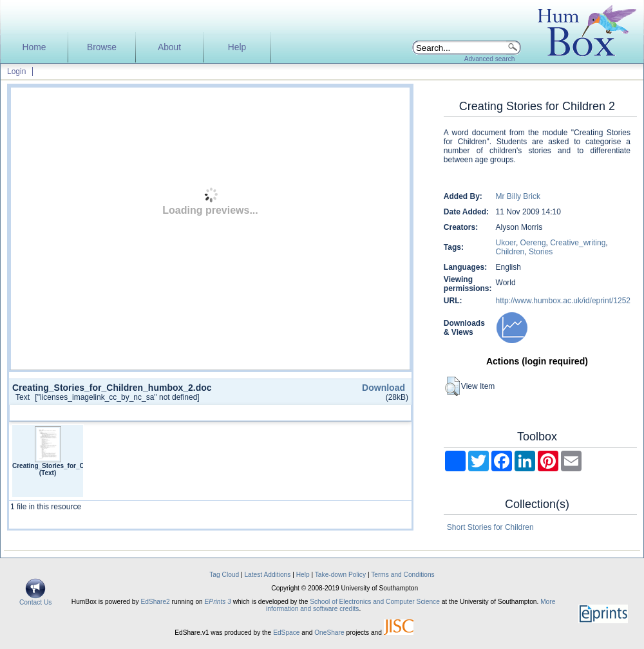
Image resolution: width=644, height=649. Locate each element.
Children (510, 252)
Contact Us (35, 599)
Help (237, 47)
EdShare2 (155, 602)
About (169, 47)
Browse (102, 47)
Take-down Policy (340, 575)
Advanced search (490, 59)
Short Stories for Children (490, 527)
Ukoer (506, 243)
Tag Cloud (224, 575)
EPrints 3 (218, 602)
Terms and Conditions (403, 575)
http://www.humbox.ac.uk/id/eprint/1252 (563, 301)
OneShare (329, 633)
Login (16, 71)
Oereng (533, 243)
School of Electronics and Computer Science (375, 602)
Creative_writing (578, 243)
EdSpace (286, 633)
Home (34, 47)
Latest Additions (267, 575)
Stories (541, 252)
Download (384, 388)
